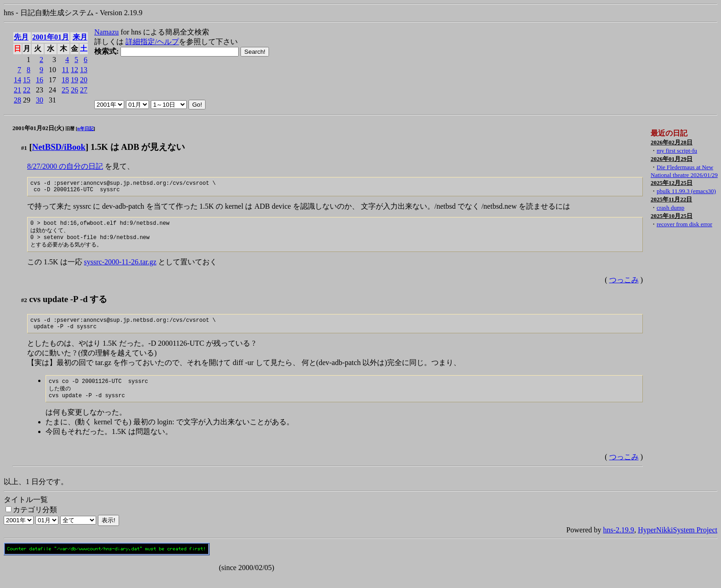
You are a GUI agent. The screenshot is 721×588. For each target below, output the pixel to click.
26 (74, 90)
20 (84, 80)
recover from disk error (684, 224)
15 (27, 80)
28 (17, 100)
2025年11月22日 (671, 199)
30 (40, 100)
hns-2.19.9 (619, 542)
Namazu (106, 32)
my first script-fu (677, 151)
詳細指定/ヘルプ (152, 42)
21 (17, 90)
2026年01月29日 (672, 159)
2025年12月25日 (672, 183)
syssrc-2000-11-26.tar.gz (120, 268)
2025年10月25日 (672, 216)
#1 (24, 148)
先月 (21, 37)
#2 (24, 306)
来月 (80, 37)
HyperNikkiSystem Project (678, 542)
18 (65, 80)
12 (74, 70)
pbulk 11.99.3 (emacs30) (686, 191)
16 (40, 80)
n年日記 (86, 128)
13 (84, 70)
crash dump (670, 208)
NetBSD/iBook (59, 147)
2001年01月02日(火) (38, 128)
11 (66, 70)
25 (65, 90)
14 (17, 80)
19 (74, 80)
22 (27, 90)
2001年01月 (51, 37)
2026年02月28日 (672, 142)
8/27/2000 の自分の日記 (65, 166)
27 (84, 90)
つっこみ (624, 286)
